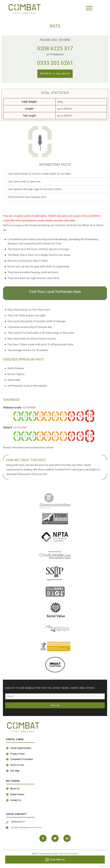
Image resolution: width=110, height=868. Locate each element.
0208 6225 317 (55, 48)
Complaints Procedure (22, 759)
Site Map (15, 771)
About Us (15, 789)
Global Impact (17, 794)
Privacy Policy (18, 754)
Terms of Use (17, 765)
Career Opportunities (21, 748)
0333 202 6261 (55, 63)
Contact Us (16, 800)
